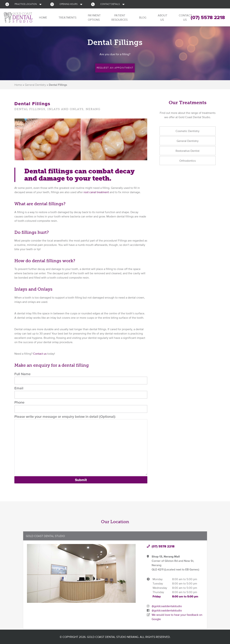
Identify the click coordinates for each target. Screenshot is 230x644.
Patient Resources (119, 17)
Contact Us (185, 17)
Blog (142, 17)
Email (81, 392)
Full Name (81, 378)
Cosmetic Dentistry (188, 131)
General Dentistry (35, 85)
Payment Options (94, 17)
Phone (81, 407)
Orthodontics (188, 161)
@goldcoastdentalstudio (167, 606)
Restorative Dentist (188, 151)
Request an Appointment (115, 68)
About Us (162, 17)
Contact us (40, 354)
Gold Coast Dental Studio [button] (45, 536)
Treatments (67, 17)
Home (43, 17)
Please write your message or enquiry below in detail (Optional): (81, 445)
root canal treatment (96, 192)
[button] (24, 4)
